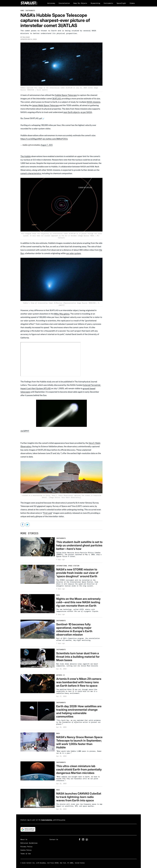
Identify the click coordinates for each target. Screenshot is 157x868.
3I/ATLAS (57, 99)
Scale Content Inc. (47, 820)
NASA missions (93, 102)
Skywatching (95, 3)
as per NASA (86, 112)
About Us (24, 839)
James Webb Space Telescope (45, 105)
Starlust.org (25, 820)
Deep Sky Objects (80, 3)
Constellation (64, 3)
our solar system (74, 253)
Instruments (108, 3)
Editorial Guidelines (29, 843)
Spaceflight (121, 3)
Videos (132, 3)
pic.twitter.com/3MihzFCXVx (55, 139)
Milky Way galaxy (62, 314)
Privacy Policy (26, 847)
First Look (48, 513)
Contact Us (54, 839)
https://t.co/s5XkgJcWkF (31, 139)
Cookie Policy (26, 850)
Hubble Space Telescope (66, 95)
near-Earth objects (71, 112)
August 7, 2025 (47, 145)
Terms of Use (26, 854)
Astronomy (51, 3)
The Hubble (26, 156)
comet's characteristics (31, 173)
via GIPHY (25, 431)
